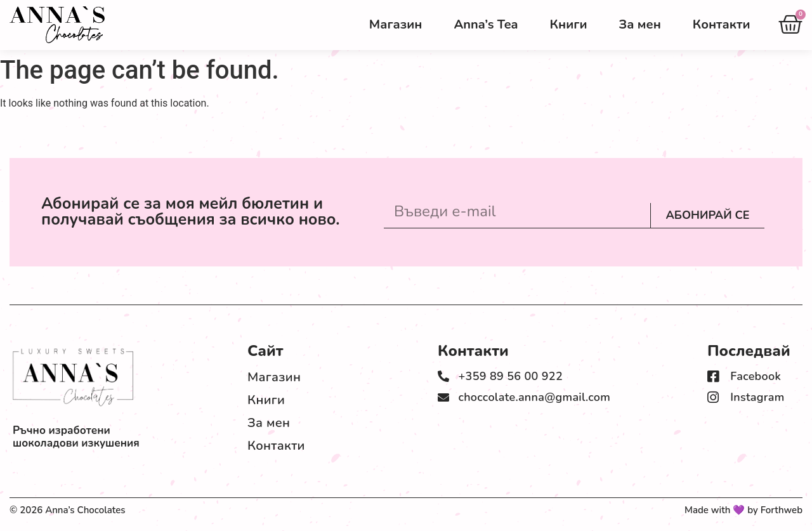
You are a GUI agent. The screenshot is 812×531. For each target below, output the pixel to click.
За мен (639, 24)
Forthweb (782, 510)
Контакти (722, 24)
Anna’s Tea (486, 24)
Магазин (396, 24)
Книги (569, 24)
